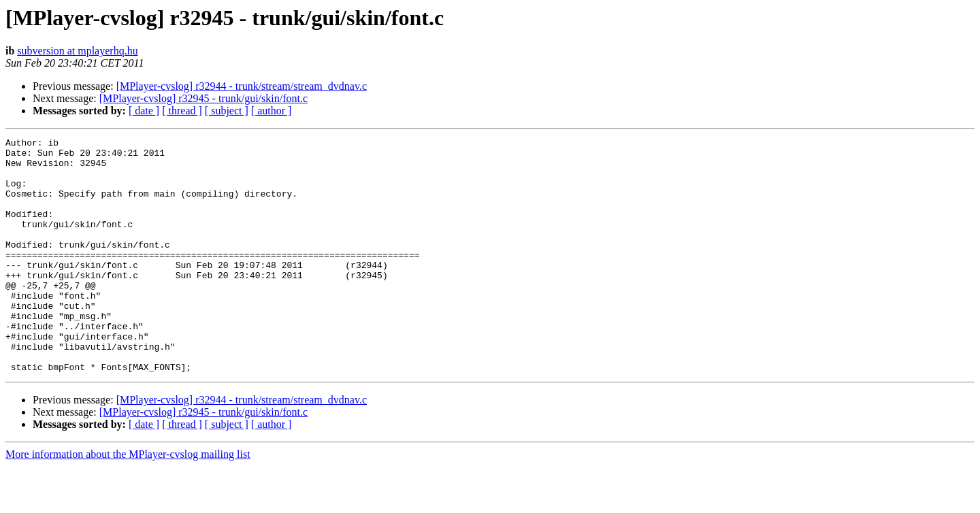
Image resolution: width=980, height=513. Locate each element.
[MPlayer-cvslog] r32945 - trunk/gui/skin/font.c (203, 98)
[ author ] (272, 111)
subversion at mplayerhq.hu (77, 51)
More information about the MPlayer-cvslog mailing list (128, 501)
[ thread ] (182, 111)
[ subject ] (227, 111)
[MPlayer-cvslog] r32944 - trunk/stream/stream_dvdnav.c (242, 86)
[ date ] (144, 111)
